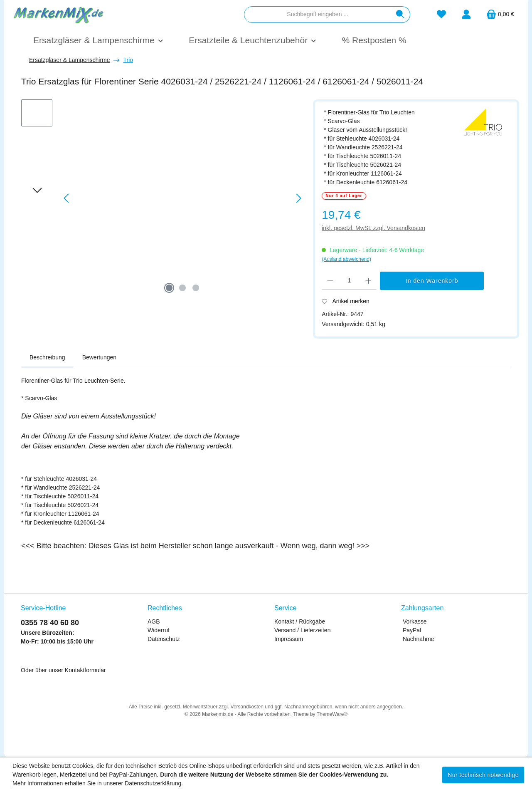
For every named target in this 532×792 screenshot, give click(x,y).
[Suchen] (400, 15)
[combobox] (318, 15)
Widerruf (159, 630)
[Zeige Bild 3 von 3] (196, 288)
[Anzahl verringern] (330, 281)
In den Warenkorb (432, 281)
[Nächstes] (298, 198)
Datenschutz (164, 639)
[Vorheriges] (67, 198)
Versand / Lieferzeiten (302, 630)
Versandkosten (247, 707)
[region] (163, 198)
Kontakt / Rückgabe (300, 621)
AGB (154, 621)
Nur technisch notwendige (483, 775)
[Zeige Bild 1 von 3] (169, 288)
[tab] (47, 358)
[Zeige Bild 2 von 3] (182, 288)
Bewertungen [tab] (100, 357)
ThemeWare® (332, 714)
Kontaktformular (85, 670)
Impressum (289, 639)
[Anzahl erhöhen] (368, 281)
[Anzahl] (349, 281)
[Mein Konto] (466, 14)
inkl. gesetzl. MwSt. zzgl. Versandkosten (373, 228)
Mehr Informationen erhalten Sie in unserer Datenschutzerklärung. (98, 783)
